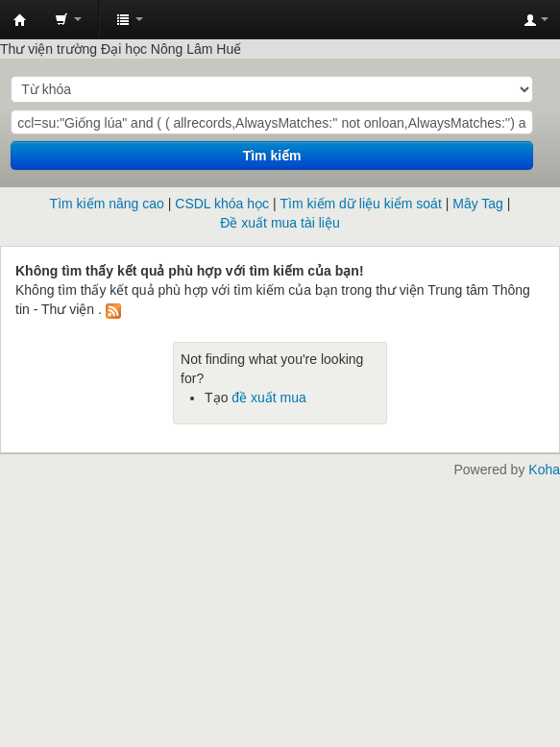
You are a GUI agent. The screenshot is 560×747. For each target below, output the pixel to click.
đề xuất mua (268, 398)
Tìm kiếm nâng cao (107, 204)
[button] (68, 19)
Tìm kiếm (272, 156)
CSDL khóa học (222, 204)
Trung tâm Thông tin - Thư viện (20, 20)
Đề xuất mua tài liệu (280, 223)
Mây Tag (478, 204)
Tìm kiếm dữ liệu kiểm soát (360, 204)
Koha (544, 470)
